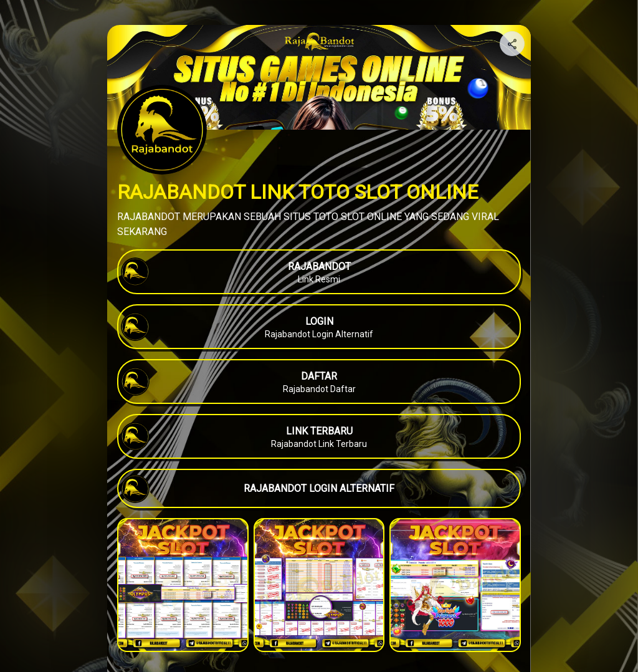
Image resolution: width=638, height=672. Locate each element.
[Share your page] (512, 44)
